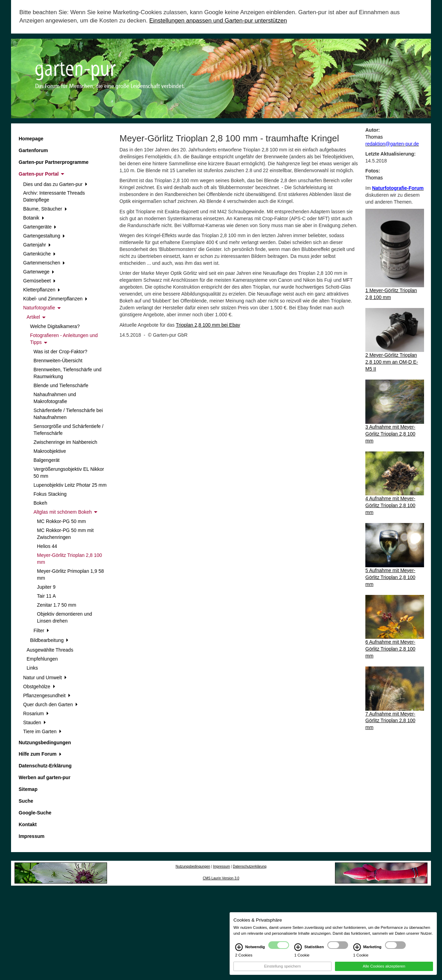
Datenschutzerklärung (249, 866)
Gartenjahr (37, 245)
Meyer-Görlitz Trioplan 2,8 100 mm (69, 559)
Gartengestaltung (44, 236)
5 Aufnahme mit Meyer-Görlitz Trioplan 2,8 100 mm (390, 577)
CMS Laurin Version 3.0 (221, 878)
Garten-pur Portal (41, 174)
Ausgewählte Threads (50, 650)
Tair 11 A (46, 596)
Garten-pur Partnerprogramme (54, 162)
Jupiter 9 (46, 587)
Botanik (33, 218)
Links (32, 668)
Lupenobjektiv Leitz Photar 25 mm (70, 485)
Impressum (32, 836)
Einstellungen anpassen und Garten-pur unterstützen (218, 21)
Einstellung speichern (282, 973)
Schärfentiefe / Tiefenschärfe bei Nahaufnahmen (68, 414)
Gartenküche (39, 254)
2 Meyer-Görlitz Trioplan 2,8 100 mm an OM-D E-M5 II (392, 362)
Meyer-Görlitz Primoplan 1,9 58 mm (70, 575)
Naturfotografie (42, 308)
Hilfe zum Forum (40, 754)
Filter (41, 631)
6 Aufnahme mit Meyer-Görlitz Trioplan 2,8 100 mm (390, 649)
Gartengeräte (40, 227)
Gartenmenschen (44, 263)
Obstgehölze (39, 687)
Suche (26, 801)
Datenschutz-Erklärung (45, 766)
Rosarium (36, 713)
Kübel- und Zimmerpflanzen (55, 299)
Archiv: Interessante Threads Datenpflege (54, 196)
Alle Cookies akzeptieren (384, 973)
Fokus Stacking (50, 494)
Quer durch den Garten (50, 704)
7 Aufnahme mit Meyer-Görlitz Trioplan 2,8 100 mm (390, 721)
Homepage (31, 139)
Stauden (35, 722)
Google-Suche (35, 813)
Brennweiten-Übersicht (58, 361)
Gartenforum (33, 150)
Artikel (36, 317)
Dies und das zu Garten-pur (55, 184)
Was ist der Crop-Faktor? (60, 352)
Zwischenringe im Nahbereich (65, 442)
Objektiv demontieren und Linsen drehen (65, 617)
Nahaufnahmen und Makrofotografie (55, 398)
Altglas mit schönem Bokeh (65, 512)
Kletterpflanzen (42, 290)
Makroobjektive (50, 451)
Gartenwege (39, 272)
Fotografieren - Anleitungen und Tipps (64, 339)
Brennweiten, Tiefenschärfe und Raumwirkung (68, 373)
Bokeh (40, 503)
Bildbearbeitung (49, 640)
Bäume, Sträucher (45, 209)
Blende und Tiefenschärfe (61, 385)
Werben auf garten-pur (45, 777)
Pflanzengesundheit (47, 696)
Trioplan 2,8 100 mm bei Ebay (208, 325)
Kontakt (28, 824)
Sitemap (28, 789)
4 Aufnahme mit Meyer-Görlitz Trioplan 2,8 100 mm (390, 505)
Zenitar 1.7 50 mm (57, 605)
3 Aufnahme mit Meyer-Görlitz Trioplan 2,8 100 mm (390, 434)
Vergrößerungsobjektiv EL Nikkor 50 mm (69, 473)
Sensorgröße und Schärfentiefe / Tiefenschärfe (68, 430)
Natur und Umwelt (45, 678)
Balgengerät (47, 460)
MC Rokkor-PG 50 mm (61, 521)
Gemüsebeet (39, 281)
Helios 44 (47, 546)
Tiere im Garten (42, 731)
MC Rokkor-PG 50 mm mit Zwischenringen (65, 534)
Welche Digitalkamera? (55, 326)
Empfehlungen (42, 659)
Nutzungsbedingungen (45, 743)
